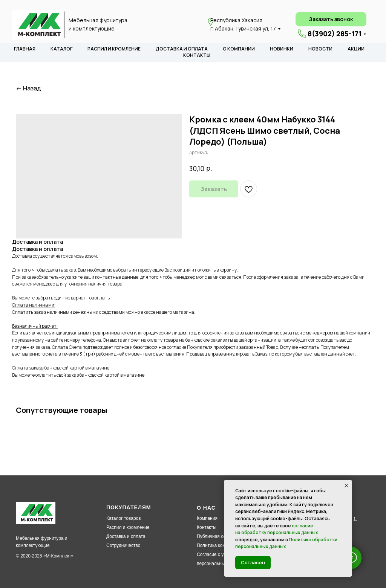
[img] (38, 25)
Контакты (207, 527)
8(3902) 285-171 (335, 34)
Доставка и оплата (126, 536)
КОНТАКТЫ (197, 55)
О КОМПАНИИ (239, 49)
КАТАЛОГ (61, 49)
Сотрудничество (123, 545)
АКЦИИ (356, 49)
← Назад (28, 88)
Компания (207, 518)
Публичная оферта (217, 536)
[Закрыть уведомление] (346, 486)
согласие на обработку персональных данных (277, 529)
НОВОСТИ (320, 49)
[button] (331, 19)
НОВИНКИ (282, 49)
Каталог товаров (124, 518)
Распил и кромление (128, 527)
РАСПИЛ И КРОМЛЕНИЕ (114, 49)
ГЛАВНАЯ (25, 49)
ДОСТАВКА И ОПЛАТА (182, 49)
